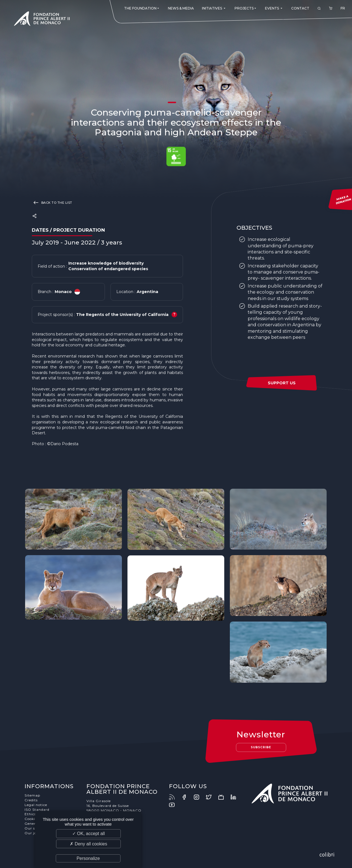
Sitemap (32, 795)
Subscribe (261, 747)
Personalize (88, 858)
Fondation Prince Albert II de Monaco (42, 20)
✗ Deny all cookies (88, 844)
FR (343, 8)
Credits (31, 800)
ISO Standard (37, 810)
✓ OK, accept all (89, 834)
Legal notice (36, 805)
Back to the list (52, 202)
